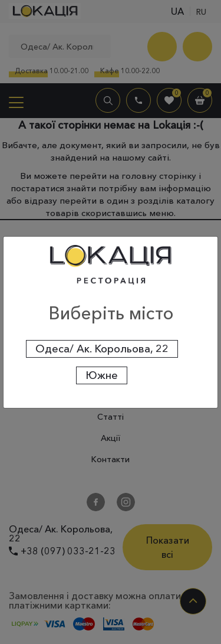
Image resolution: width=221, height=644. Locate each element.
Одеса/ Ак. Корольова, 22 (102, 349)
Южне (102, 375)
